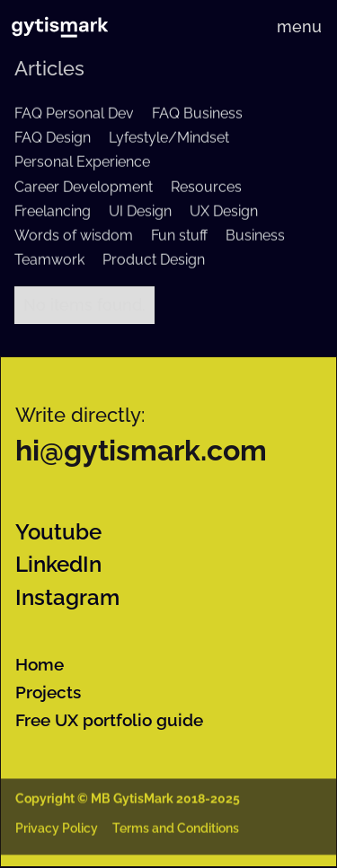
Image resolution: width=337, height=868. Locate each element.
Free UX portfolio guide (109, 720)
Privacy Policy (57, 830)
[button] (299, 27)
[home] (60, 27)
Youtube (58, 532)
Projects (48, 692)
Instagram (67, 598)
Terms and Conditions (176, 830)
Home (40, 664)
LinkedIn (58, 565)
